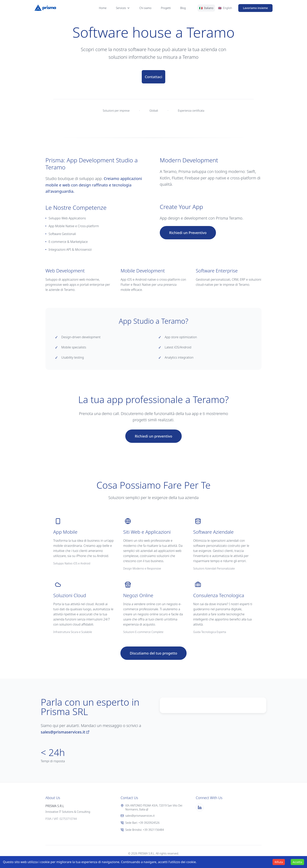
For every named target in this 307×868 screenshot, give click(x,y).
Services (123, 8)
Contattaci (154, 77)
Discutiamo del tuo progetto (153, 653)
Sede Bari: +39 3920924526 (140, 823)
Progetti (166, 8)
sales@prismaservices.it (65, 732)
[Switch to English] (225, 8)
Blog (183, 8)
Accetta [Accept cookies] (297, 862)
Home (103, 8)
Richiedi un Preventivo (188, 233)
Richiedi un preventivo (153, 436)
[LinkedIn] (200, 807)
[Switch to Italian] (206, 8)
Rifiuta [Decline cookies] (279, 862)
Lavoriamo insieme (255, 8)
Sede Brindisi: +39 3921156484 (142, 830)
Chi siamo (145, 8)
